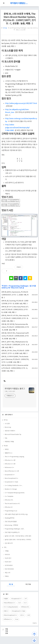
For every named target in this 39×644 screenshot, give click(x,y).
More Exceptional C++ (11, 480)
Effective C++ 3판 (10, 465)
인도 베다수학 (9, 545)
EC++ (23, 617)
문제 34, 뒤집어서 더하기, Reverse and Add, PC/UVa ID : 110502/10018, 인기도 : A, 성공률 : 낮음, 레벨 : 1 (15, 369)
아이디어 (7, 556)
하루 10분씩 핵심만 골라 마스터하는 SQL (16, 516)
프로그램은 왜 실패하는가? (12, 534)
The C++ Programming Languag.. (15, 458)
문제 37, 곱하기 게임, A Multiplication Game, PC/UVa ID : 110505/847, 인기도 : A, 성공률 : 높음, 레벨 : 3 (15, 346)
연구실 (6, 421)
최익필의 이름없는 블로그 (20, 3)
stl (29, 617)
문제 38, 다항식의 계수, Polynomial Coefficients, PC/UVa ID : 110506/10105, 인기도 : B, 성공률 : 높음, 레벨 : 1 (15, 337)
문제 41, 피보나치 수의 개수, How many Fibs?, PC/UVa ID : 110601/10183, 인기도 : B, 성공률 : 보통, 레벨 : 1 (15, 320)
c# (20, 604)
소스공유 (7, 425)
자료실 (7, 578)
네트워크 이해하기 (10, 432)
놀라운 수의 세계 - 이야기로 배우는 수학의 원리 (18, 537)
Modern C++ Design (11, 490)
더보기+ (35, 624)
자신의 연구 (8, 560)
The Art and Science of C (12, 505)
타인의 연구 (8, 563)
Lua (17, 621)
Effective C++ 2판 (10, 462)
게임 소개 (7, 574)
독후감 (7, 451)
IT (26, 600)
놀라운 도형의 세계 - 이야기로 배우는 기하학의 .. (18, 541)
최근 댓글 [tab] (28, 586)
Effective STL (9, 501)
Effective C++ (8, 621)
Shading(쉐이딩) (10, 519)
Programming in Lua (11, 512)
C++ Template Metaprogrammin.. (15, 494)
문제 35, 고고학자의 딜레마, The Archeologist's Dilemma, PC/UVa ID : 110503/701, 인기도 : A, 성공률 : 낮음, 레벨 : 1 (15, 361)
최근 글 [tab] (11, 586)
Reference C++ (9, 469)
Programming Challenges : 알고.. (15, 530)
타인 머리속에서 (9, 570)
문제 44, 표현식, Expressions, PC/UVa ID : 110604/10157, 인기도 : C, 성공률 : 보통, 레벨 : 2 (15, 296)
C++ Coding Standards (11, 608)
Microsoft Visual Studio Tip (13, 436)
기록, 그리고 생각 (10, 393)
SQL (6, 439)
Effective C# (9, 508)
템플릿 (6, 600)
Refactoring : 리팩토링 (11, 527)
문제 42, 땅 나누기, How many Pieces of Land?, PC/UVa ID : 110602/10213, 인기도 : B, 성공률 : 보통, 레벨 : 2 (15, 311)
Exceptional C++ (10, 476)
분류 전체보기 (9, 416)
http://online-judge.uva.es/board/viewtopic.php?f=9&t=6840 (17, 128)
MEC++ (7, 612)
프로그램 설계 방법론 (11, 523)
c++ (26, 604)
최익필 (5, 28)
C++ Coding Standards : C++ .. (14, 487)
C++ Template (9, 498)
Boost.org (8, 429)
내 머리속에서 (9, 567)
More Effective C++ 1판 (12, 472)
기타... (5, 549)
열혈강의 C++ (9, 454)
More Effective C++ (10, 604)
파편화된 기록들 (9, 443)
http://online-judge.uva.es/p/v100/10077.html (21, 103)
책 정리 (5, 287)
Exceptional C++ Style (11, 483)
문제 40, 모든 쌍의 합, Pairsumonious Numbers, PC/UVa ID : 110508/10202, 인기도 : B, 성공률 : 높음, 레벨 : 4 (15, 328)
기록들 (7, 552)
